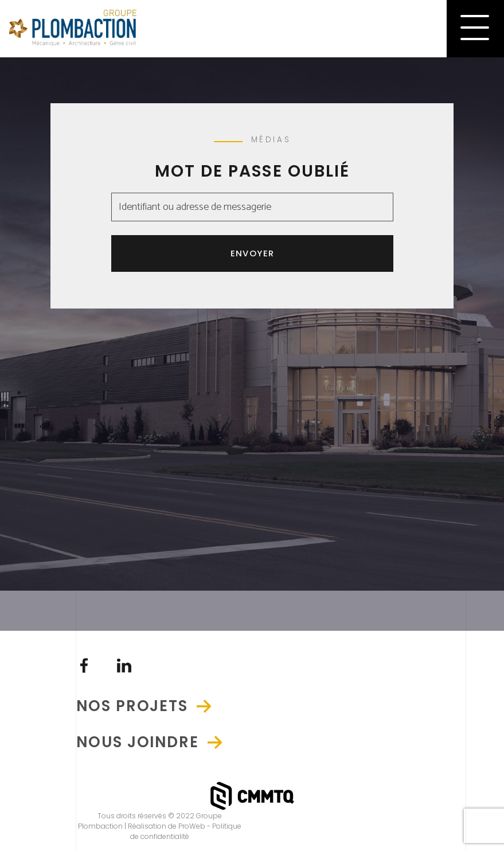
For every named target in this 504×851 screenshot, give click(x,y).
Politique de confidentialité (186, 831)
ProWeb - (195, 826)
